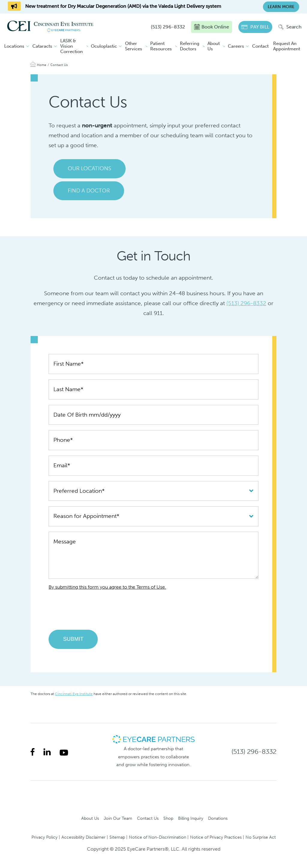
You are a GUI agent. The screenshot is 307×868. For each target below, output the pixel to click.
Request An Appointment (287, 46)
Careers (236, 46)
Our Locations (89, 168)
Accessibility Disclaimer (83, 837)
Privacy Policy (45, 837)
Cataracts (42, 46)
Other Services (134, 46)
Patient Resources (161, 46)
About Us (214, 46)
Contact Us (148, 818)
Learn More (281, 7)
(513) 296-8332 (246, 303)
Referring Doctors (190, 46)
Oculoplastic (104, 46)
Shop (168, 818)
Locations (14, 46)
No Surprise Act (261, 837)
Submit (73, 639)
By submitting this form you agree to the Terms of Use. (107, 587)
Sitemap (117, 837)
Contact (260, 46)
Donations (218, 818)
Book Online (212, 27)
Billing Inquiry (191, 818)
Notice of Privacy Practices (216, 837)
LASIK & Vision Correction (72, 46)
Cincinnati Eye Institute (74, 694)
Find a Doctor (89, 191)
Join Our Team (118, 818)
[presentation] (94, 613)
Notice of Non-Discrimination (158, 837)
